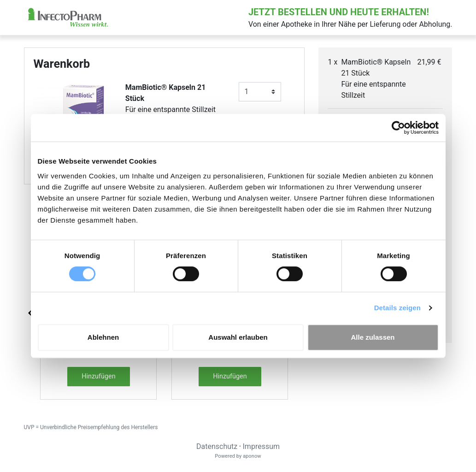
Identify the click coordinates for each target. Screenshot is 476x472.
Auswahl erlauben (238, 337)
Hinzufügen (98, 376)
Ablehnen (103, 337)
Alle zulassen (373, 337)
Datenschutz (217, 446)
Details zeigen (397, 308)
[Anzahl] (260, 92)
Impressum (262, 446)
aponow (252, 456)
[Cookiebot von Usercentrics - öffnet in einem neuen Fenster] (398, 128)
